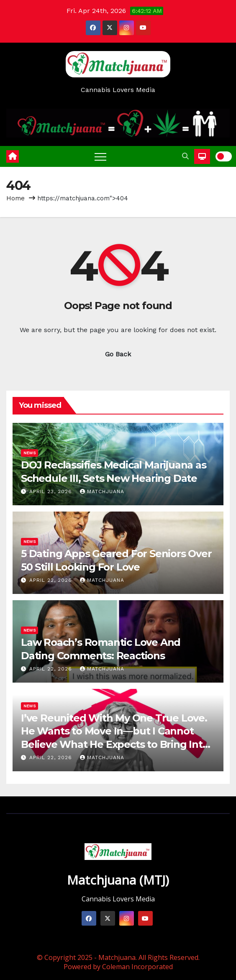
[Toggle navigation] (100, 156)
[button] (185, 156)
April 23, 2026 (52, 491)
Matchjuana (102, 491)
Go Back (118, 354)
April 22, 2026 (52, 580)
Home (15, 198)
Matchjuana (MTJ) (118, 880)
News (29, 453)
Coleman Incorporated (137, 967)
